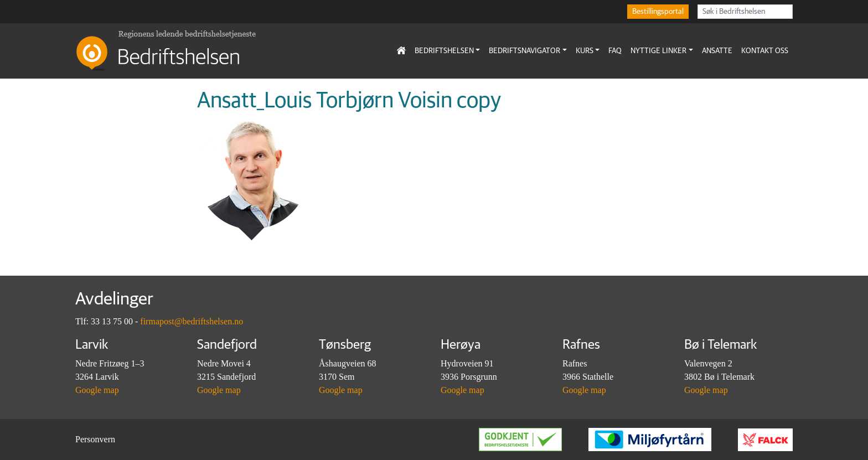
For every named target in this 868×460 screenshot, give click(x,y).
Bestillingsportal (658, 12)
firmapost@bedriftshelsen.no (192, 321)
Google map (97, 390)
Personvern (95, 439)
